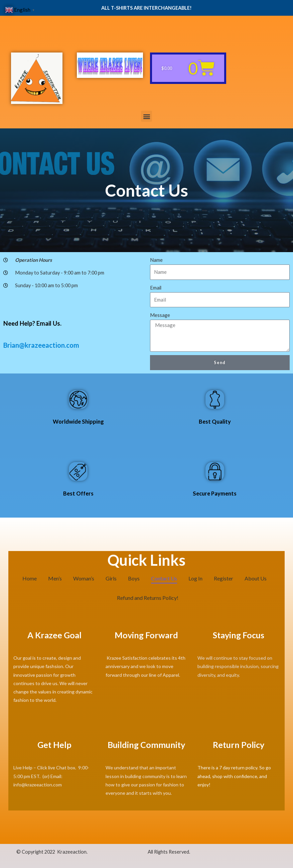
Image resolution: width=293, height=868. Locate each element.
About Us (256, 578)
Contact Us (164, 578)
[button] (146, 116)
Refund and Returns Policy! (148, 598)
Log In (195, 578)
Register (224, 578)
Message (160, 315)
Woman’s (84, 578)
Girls (111, 578)
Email (156, 288)
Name (156, 260)
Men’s (55, 578)
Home (30, 578)
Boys (134, 578)
